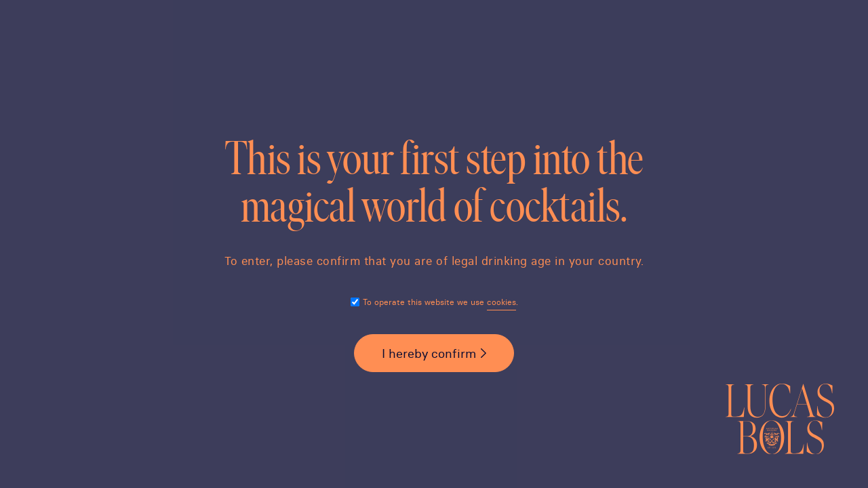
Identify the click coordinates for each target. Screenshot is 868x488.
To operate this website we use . (440, 302)
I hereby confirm (429, 353)
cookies (501, 302)
